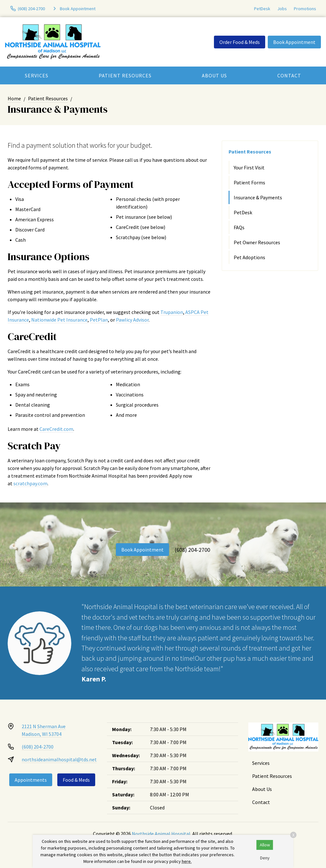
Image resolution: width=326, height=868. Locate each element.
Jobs (282, 9)
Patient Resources (125, 75)
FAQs (239, 227)
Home (14, 98)
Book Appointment (294, 42)
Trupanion (172, 312)
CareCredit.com (56, 429)
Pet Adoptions (249, 257)
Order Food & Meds (240, 42)
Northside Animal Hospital (161, 834)
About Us (214, 75)
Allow (265, 845)
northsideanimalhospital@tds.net (59, 759)
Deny (265, 858)
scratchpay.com (30, 483)
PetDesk (262, 9)
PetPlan (99, 320)
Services (37, 75)
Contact (289, 75)
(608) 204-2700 (192, 550)
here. (187, 861)
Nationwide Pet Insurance (59, 320)
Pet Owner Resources (257, 242)
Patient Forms (249, 182)
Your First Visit (249, 167)
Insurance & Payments (258, 197)
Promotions (305, 9)
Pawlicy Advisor (132, 320)
